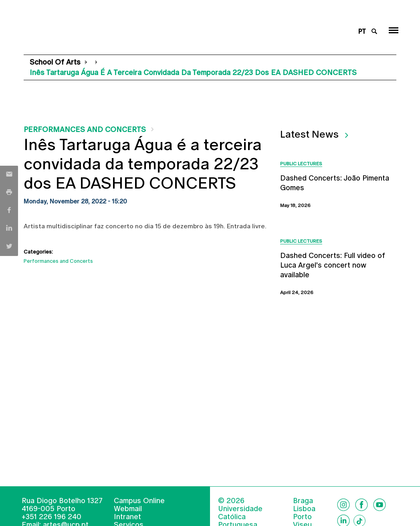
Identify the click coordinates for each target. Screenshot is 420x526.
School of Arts (55, 62)
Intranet (127, 517)
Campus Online (139, 501)
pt (362, 31)
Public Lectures (301, 164)
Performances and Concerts (85, 129)
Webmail (128, 509)
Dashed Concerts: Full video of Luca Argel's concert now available (333, 265)
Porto (302, 517)
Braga (303, 501)
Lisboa (304, 509)
